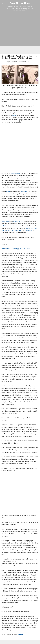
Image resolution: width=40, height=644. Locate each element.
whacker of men (18, 221)
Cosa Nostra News (20, 3)
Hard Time (24, 192)
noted (14, 115)
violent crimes (6, 226)
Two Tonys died (16, 230)
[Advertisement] (20, 32)
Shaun (8, 192)
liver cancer (28, 230)
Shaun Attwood (16, 173)
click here (20, 634)
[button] (37, 57)
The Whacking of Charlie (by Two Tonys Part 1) (16, 249)
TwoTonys (5, 221)
